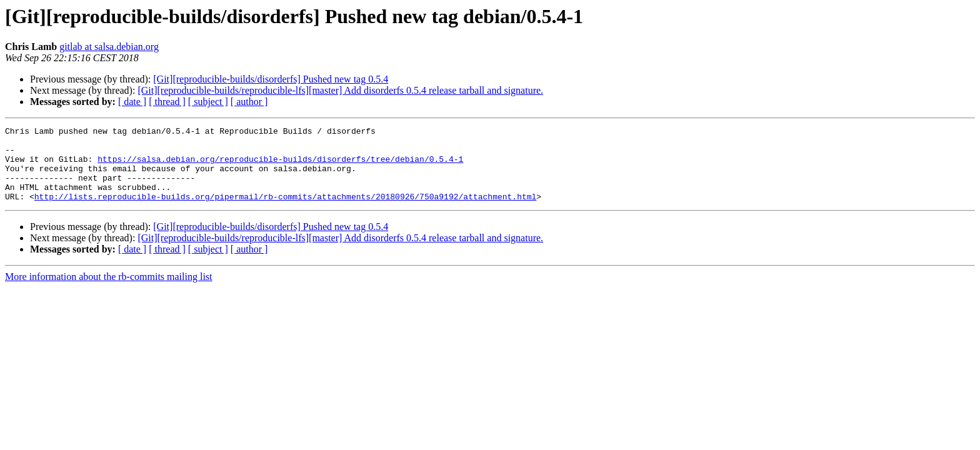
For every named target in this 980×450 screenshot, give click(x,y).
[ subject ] (208, 102)
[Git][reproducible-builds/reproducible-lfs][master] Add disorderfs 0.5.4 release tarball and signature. (340, 90)
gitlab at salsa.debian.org (109, 47)
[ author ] (249, 102)
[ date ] (132, 102)
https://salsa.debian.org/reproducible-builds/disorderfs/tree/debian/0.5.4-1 (280, 166)
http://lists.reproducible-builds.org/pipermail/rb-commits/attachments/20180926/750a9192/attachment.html (285, 211)
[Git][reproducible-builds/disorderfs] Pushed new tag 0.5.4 (271, 79)
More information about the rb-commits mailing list (109, 292)
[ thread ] (167, 102)
